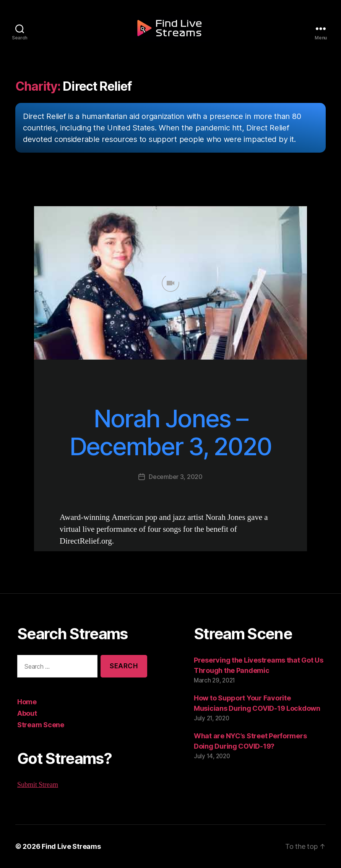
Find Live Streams (67, 846)
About (27, 713)
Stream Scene (39, 725)
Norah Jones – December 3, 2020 (170, 432)
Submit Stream (38, 785)
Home (27, 702)
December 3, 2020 (176, 476)
